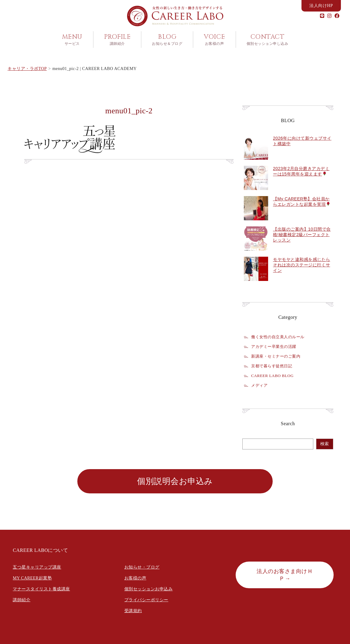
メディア (260, 385)
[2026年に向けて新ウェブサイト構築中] (256, 162)
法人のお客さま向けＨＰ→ (285, 574)
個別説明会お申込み (175, 480)
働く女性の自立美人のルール (280, 336)
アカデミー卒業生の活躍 (275, 346)
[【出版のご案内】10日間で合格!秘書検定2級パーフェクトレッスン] (256, 253)
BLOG (167, 40)
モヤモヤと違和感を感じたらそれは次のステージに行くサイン (302, 264)
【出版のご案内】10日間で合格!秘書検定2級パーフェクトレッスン (302, 234)
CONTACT (268, 40)
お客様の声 (135, 577)
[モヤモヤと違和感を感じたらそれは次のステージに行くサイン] (256, 283)
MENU (72, 40)
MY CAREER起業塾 (32, 577)
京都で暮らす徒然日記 (273, 365)
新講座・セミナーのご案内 (278, 355)
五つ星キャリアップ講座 (37, 566)
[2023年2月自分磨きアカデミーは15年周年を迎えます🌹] (256, 192)
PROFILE (117, 40)
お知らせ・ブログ (142, 566)
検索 (325, 443)
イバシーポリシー (151, 599)
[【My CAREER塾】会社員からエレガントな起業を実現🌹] (256, 223)
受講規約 (133, 610)
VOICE (214, 40)
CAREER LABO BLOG (274, 375)
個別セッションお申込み (149, 588)
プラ (129, 599)
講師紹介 (22, 599)
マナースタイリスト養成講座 (41, 588)
